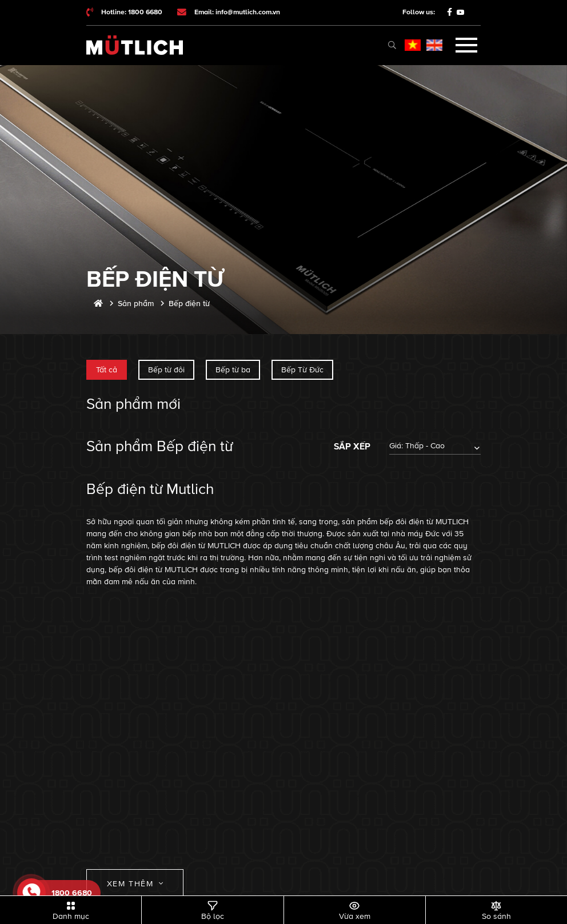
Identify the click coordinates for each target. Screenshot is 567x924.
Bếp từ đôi (166, 370)
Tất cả (107, 370)
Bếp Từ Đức (302, 370)
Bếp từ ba (233, 370)
